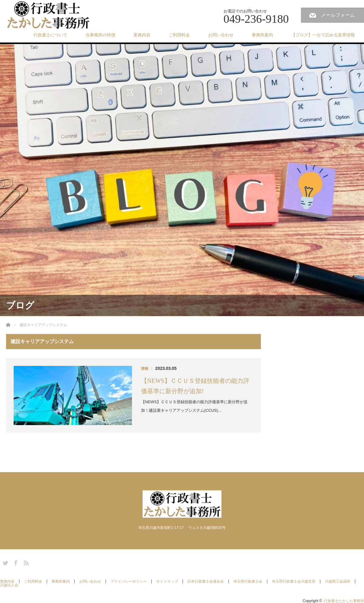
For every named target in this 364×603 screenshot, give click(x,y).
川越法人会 (9, 585)
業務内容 (142, 35)
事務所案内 (262, 35)
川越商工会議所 (338, 581)
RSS (25, 562)
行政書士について (50, 35)
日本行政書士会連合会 (206, 581)
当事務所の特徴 (100, 35)
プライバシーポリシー (129, 581)
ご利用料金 (179, 35)
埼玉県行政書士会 (248, 581)
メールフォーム (338, 15)
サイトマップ (167, 581)
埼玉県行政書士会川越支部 (294, 581)
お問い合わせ (221, 35)
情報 (145, 369)
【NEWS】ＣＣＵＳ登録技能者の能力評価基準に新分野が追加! (195, 386)
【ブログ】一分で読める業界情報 (323, 35)
